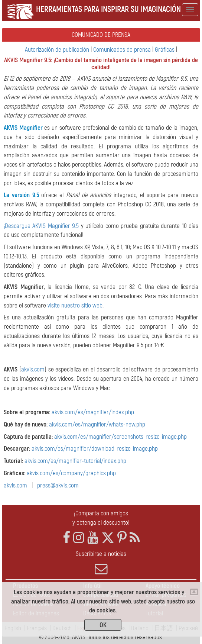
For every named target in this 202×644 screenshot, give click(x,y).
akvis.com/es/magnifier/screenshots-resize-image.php (120, 437)
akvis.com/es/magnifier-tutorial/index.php (75, 461)
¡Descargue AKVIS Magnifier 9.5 (41, 226)
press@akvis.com (58, 485)
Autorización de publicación (57, 50)
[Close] (194, 592)
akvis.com (33, 369)
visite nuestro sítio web (75, 305)
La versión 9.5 (21, 195)
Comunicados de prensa (122, 50)
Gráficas (165, 50)
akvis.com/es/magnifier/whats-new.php (97, 424)
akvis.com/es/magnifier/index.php (93, 412)
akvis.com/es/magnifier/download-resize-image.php (95, 449)
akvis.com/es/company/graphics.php (71, 473)
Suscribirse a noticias (101, 563)
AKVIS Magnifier (23, 128)
